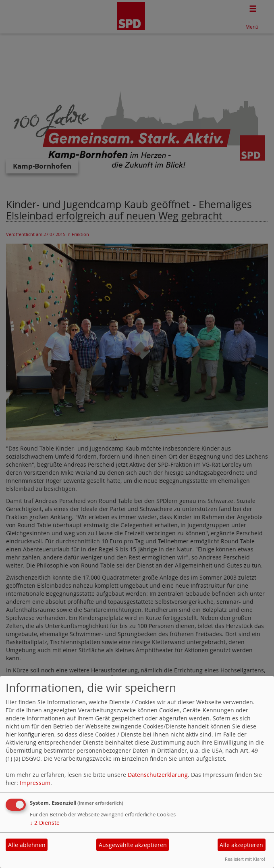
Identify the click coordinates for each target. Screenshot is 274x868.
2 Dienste (45, 823)
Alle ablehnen (27, 845)
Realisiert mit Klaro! (245, 859)
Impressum (35, 783)
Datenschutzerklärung (158, 775)
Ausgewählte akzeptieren (133, 845)
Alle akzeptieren (241, 845)
